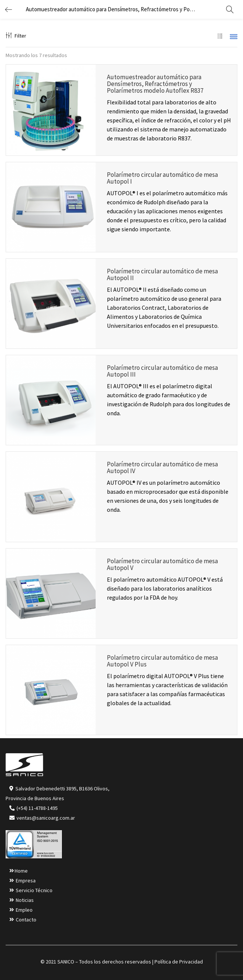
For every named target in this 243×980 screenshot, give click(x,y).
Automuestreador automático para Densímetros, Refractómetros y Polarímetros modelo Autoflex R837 (155, 84)
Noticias (25, 900)
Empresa (26, 880)
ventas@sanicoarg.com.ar (45, 818)
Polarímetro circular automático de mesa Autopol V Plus (162, 661)
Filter (16, 36)
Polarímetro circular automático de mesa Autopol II (162, 274)
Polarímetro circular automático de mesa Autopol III (162, 371)
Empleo (24, 910)
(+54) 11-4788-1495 (37, 808)
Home (21, 871)
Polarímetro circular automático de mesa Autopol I (162, 178)
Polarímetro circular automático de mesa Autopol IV (162, 467)
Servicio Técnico (34, 890)
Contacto (26, 920)
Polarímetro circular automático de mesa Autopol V (162, 564)
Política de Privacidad (179, 962)
